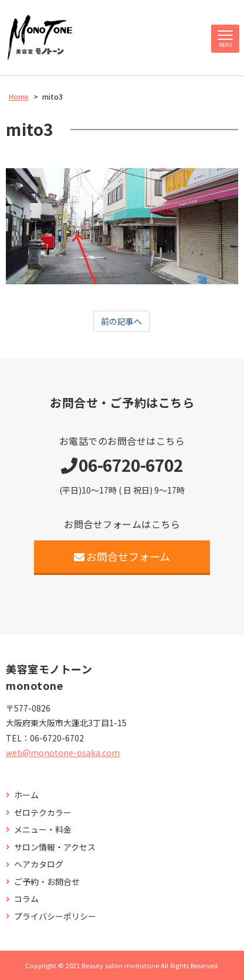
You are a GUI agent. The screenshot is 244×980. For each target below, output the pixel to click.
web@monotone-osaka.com (63, 753)
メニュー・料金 (43, 830)
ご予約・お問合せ (47, 882)
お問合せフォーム (122, 556)
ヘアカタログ (39, 864)
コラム (26, 899)
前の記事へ (121, 321)
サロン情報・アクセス (55, 847)
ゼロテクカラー (43, 813)
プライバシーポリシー (55, 916)
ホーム (26, 795)
